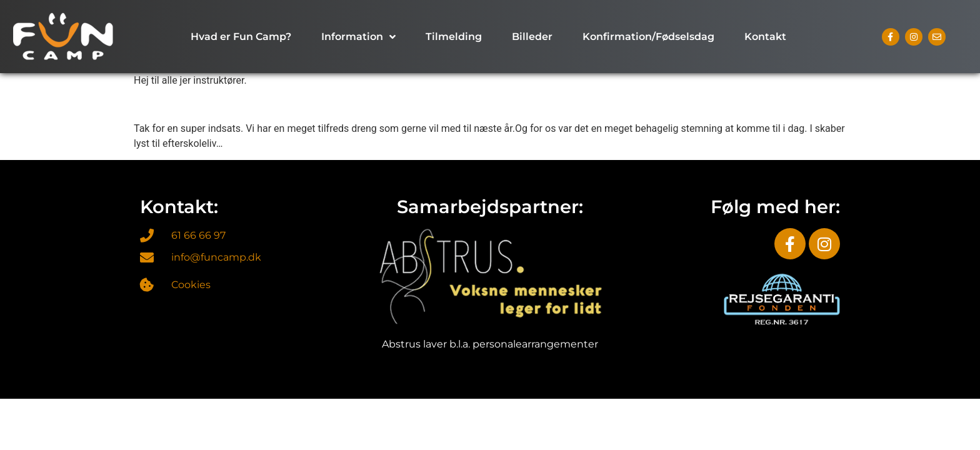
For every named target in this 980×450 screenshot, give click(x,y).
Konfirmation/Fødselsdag (648, 37)
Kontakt (765, 37)
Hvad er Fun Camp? (241, 37)
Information (358, 37)
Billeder (532, 37)
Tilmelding (454, 37)
